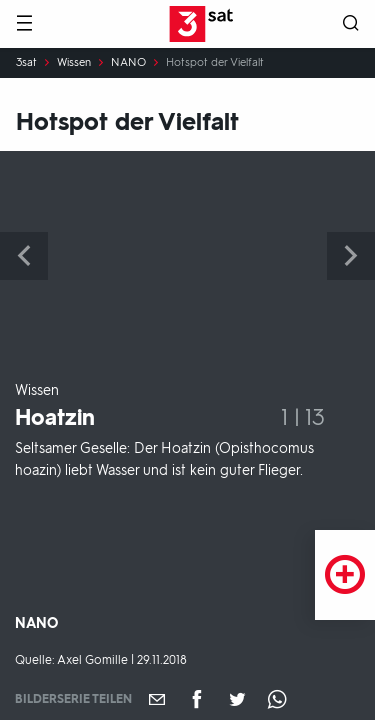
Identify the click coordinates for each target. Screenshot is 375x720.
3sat (26, 63)
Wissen (74, 63)
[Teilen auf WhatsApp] (277, 699)
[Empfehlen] (157, 699)
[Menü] (24, 24)
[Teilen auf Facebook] (197, 699)
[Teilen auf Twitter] (237, 699)
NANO (128, 63)
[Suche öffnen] (351, 24)
